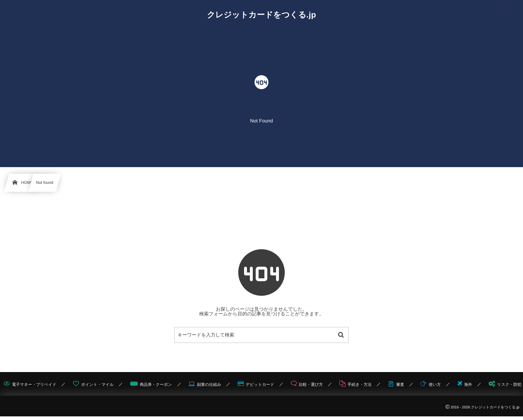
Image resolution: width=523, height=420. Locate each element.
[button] (504, 10)
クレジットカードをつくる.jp (262, 15)
